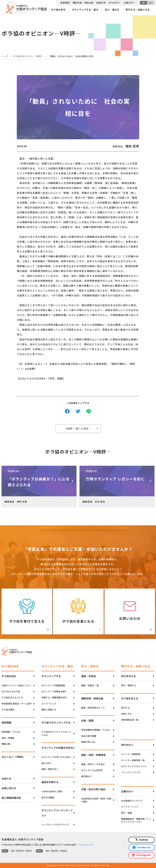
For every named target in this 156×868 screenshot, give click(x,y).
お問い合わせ (9, 788)
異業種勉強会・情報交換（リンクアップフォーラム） (136, 820)
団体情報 (6, 722)
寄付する (125, 708)
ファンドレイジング (131, 772)
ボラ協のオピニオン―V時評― (28, 56)
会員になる (126, 714)
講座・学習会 (89, 676)
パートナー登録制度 (131, 754)
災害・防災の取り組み (93, 789)
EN (151, 3)
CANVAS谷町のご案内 (52, 791)
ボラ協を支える (130, 698)
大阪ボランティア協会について (16, 685)
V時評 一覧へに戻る (77, 429)
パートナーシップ (130, 807)
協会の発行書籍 (89, 736)
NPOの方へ (115, 3)
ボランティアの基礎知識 (53, 685)
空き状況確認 (48, 798)
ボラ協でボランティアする (56, 722)
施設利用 (101, 3)
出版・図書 (87, 720)
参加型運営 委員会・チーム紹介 (17, 704)
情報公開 (6, 744)
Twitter (144, 840)
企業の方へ (129, 3)
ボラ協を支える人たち (12, 697)
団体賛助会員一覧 (130, 720)
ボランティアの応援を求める (57, 748)
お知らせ (6, 779)
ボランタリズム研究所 (92, 770)
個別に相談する (49, 710)
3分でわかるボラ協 (11, 692)
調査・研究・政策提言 (93, 755)
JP (143, 3)
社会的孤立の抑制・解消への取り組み (96, 800)
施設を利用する (50, 782)
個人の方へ (47, 763)
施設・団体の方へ (50, 769)
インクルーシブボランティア (55, 825)
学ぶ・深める (112, 10)
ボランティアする (51, 676)
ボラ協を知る (58, 10)
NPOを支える (129, 676)
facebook (144, 847)
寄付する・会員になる (138, 10)
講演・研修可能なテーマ (93, 708)
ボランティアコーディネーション (57, 813)
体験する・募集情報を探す (54, 697)
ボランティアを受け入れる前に (56, 757)
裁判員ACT (87, 776)
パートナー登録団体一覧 (133, 760)
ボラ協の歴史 (8, 710)
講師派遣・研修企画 (83, 3)
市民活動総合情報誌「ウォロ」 (96, 730)
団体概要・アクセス (11, 732)
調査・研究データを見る (93, 764)
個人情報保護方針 (11, 798)
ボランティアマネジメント (134, 766)
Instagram (144, 855)
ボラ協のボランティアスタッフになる (56, 733)
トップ (5, 56)
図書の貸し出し (89, 742)
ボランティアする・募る (85, 10)
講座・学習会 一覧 (90, 685)
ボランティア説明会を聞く (54, 692)
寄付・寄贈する (129, 685)
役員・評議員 (8, 738)
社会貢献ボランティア (132, 801)
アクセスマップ (84, 845)
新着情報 (65, 3)
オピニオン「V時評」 (13, 757)
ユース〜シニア (49, 704)
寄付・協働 (126, 813)
